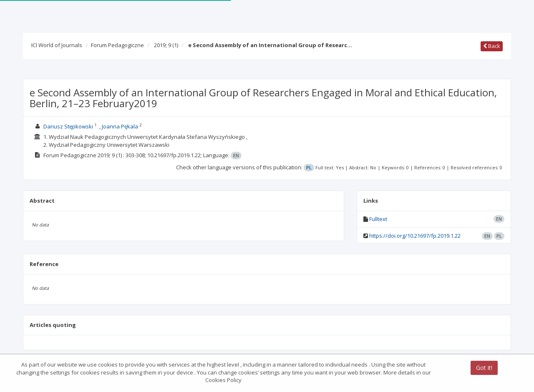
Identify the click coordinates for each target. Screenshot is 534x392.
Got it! (484, 368)
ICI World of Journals (57, 45)
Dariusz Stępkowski (68, 126)
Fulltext (378, 219)
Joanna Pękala (120, 126)
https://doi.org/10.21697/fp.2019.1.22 (415, 236)
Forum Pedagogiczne (117, 45)
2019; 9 (166, 45)
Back (492, 46)
